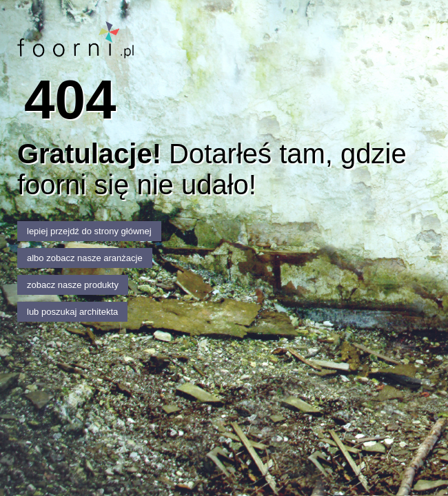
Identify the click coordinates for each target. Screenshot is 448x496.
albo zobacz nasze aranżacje (85, 258)
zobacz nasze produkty (73, 285)
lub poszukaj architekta (72, 312)
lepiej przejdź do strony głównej (89, 231)
